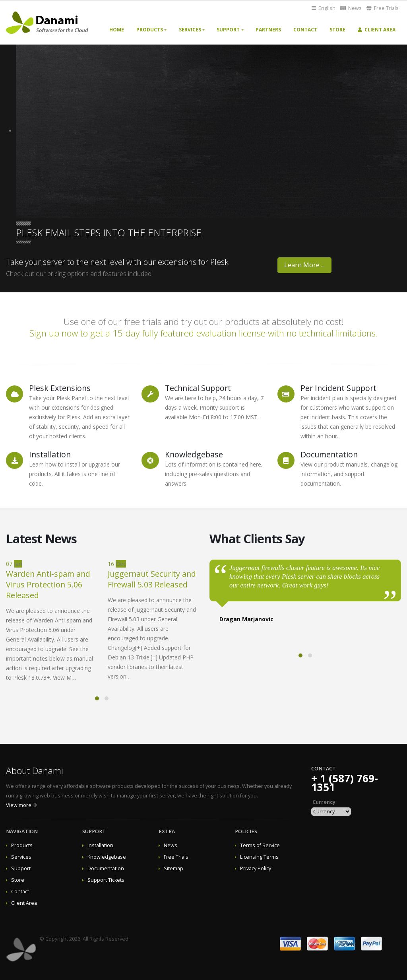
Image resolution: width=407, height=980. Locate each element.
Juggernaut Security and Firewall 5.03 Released (152, 579)
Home (117, 30)
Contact (305, 30)
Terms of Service (260, 845)
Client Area (377, 30)
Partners (268, 30)
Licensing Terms (259, 857)
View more (19, 805)
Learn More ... (304, 265)
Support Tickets (106, 880)
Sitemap (173, 868)
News (351, 8)
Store (337, 30)
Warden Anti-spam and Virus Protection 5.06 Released (48, 584)
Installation (100, 845)
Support (228, 30)
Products (150, 30)
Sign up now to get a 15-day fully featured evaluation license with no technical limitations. (204, 333)
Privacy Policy (256, 868)
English (324, 8)
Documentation (106, 868)
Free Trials (383, 8)
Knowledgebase (107, 857)
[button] (97, 698)
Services (190, 30)
